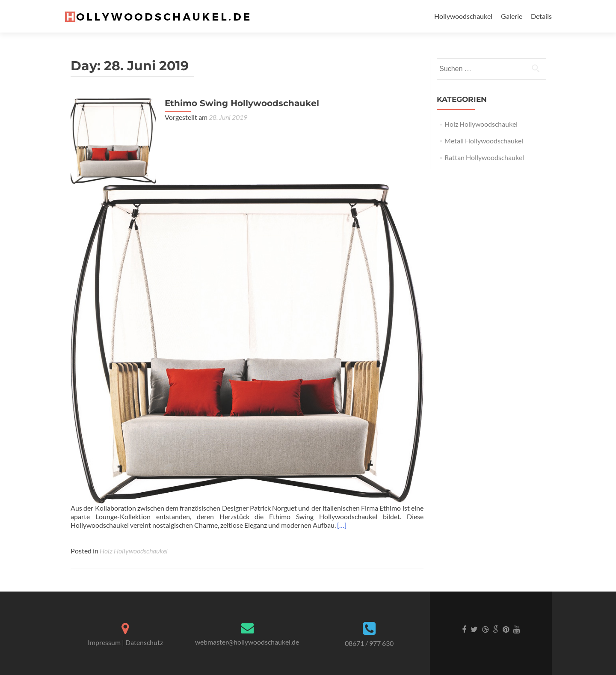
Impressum (104, 642)
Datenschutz (144, 642)
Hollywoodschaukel (463, 16)
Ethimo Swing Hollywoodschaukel (242, 103)
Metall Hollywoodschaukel (484, 141)
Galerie (512, 16)
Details (541, 16)
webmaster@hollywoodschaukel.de (247, 642)
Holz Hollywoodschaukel (134, 551)
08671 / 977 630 (369, 643)
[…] (342, 525)
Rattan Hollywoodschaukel (484, 157)
